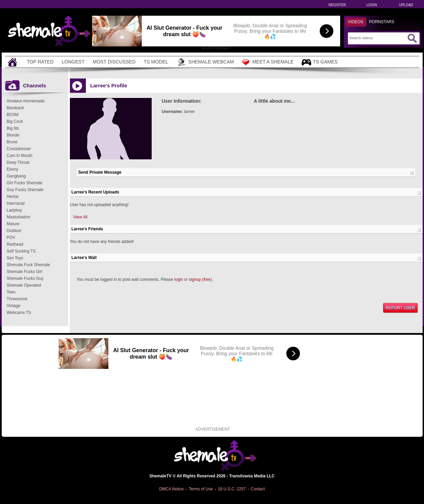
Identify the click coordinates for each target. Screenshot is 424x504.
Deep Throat (18, 162)
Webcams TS (19, 313)
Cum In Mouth (20, 156)
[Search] (377, 38)
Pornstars (382, 22)
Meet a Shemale (268, 62)
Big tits (13, 128)
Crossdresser (19, 149)
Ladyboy (14, 210)
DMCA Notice (171, 489)
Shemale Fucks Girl (25, 272)
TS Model (156, 62)
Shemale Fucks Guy (25, 278)
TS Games (320, 62)
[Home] (13, 62)
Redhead (15, 244)
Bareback (16, 108)
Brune (12, 142)
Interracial (16, 203)
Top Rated (40, 62)
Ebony (13, 169)
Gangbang (16, 176)
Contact (258, 489)
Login (372, 5)
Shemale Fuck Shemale (28, 265)
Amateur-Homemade (26, 101)
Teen (11, 292)
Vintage (14, 306)
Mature (13, 224)
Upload (406, 5)
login (179, 279)
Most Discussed (114, 62)
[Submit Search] (412, 38)
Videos (356, 22)
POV (11, 237)
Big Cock (15, 121)
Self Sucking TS (21, 251)
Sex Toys (15, 258)
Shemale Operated (24, 285)
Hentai (13, 197)
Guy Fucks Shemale (25, 190)
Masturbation (19, 217)
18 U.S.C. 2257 (232, 489)
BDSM (13, 115)
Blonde (13, 135)
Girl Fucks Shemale (25, 183)
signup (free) (200, 279)
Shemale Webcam (205, 62)
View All (80, 217)
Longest (73, 62)
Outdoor (14, 231)
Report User (400, 308)
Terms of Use (201, 489)
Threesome (17, 299)
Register (337, 5)
